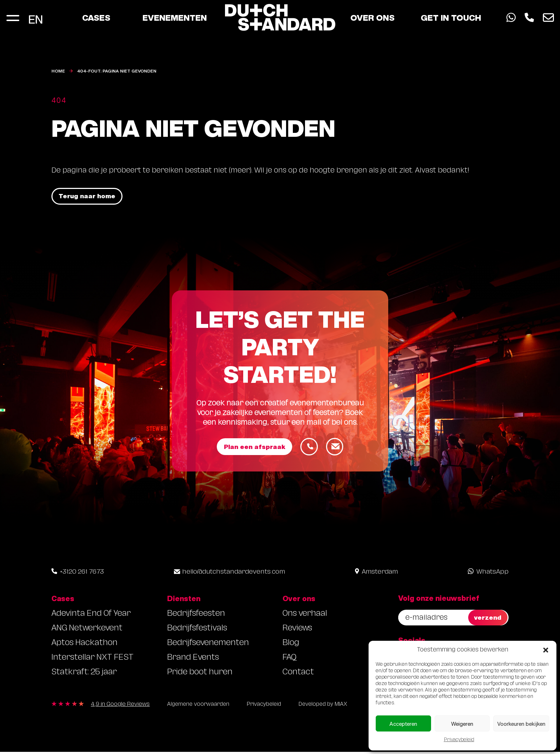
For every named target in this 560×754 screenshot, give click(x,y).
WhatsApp (488, 574)
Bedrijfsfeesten (196, 616)
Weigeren (462, 724)
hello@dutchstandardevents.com (230, 574)
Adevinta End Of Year (91, 616)
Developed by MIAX (331, 707)
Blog (291, 645)
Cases (96, 19)
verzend (488, 619)
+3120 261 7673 (78, 574)
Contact (298, 674)
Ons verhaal (305, 616)
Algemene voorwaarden (200, 707)
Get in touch (451, 19)
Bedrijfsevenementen (208, 645)
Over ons (372, 19)
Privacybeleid (459, 740)
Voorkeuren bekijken (521, 724)
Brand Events (193, 660)
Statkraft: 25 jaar (84, 674)
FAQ (290, 660)
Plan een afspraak (254, 448)
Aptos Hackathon (84, 645)
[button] (546, 650)
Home (58, 71)
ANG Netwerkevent (87, 630)
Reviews (297, 630)
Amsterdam (376, 574)
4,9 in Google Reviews (120, 707)
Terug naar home (89, 197)
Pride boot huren (200, 674)
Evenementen (175, 19)
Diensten (184, 600)
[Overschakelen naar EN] (36, 19)
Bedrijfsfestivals (197, 630)
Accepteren (403, 724)
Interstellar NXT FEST (92, 660)
